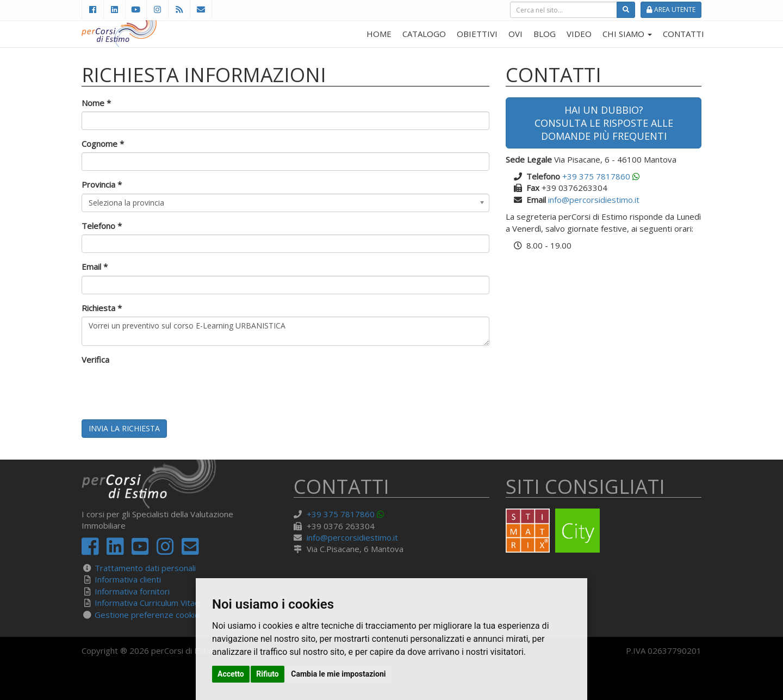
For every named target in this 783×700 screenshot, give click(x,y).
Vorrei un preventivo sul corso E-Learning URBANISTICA (285, 331)
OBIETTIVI (477, 34)
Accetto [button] (231, 674)
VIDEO (579, 34)
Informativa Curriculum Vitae (147, 603)
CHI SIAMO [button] (627, 34)
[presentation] (164, 390)
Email (95, 267)
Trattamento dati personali (145, 568)
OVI (515, 34)
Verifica (95, 360)
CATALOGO (424, 34)
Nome (96, 103)
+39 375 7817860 (596, 176)
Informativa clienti (128, 579)
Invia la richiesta (124, 428)
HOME (379, 34)
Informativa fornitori (132, 591)
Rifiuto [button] (268, 674)
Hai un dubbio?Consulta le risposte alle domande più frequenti (604, 123)
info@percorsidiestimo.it (594, 200)
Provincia (102, 184)
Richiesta (102, 308)
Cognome (103, 144)
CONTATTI (683, 34)
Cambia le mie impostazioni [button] (338, 674)
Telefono (102, 226)
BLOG (545, 34)
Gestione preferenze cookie (147, 615)
